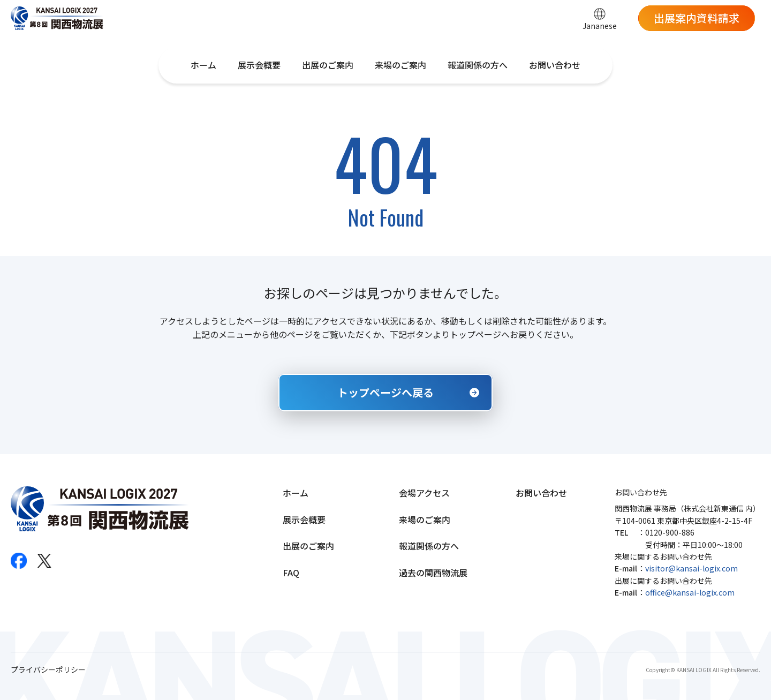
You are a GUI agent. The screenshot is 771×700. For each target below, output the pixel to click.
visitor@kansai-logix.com (691, 568)
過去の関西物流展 (433, 573)
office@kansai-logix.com (690, 592)
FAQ (291, 573)
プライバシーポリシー (48, 670)
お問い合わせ (555, 65)
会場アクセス (424, 493)
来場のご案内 (400, 65)
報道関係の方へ (478, 65)
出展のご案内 (328, 65)
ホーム (203, 65)
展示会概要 (259, 65)
